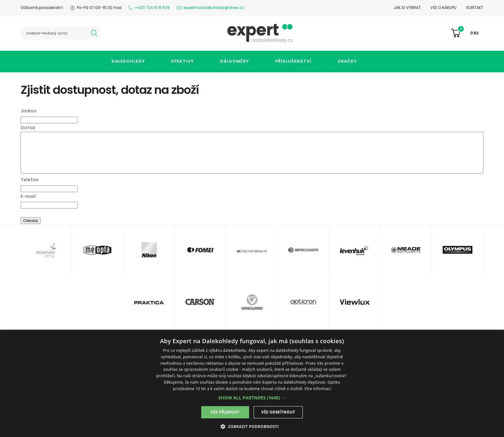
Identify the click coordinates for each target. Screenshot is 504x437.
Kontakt (475, 8)
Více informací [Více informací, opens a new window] (318, 389)
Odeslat (31, 221)
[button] (252, 398)
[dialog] (252, 384)
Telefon (30, 180)
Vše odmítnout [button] (278, 412)
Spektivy (182, 61)
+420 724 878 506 (152, 8)
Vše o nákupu (443, 8)
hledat (94, 33)
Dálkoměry (235, 61)
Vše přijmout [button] (225, 412)
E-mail (28, 196)
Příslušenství (293, 61)
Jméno (29, 111)
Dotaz (28, 128)
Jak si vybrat (407, 8)
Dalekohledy (128, 61)
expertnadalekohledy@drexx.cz (214, 8)
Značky (347, 61)
